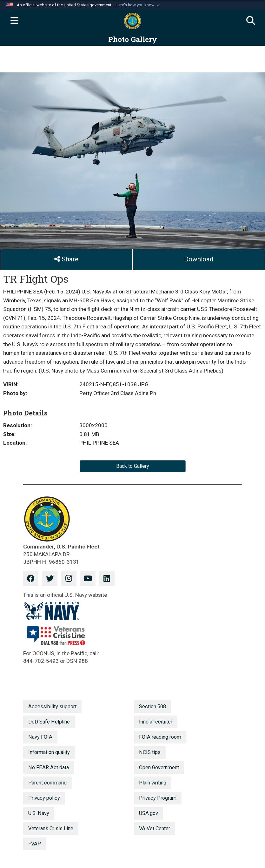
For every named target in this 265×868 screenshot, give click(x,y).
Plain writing (153, 783)
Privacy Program (158, 798)
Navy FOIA (40, 737)
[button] (138, 5)
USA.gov (149, 813)
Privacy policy (44, 798)
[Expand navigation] (14, 21)
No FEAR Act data (49, 767)
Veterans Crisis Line (51, 828)
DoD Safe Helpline (49, 722)
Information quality (49, 752)
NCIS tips (150, 752)
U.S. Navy (39, 813)
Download (199, 259)
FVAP (35, 844)
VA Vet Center (155, 828)
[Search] (251, 21)
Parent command (47, 783)
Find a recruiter (156, 722)
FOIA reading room (160, 737)
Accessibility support (52, 707)
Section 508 (152, 707)
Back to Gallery (133, 466)
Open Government (159, 767)
